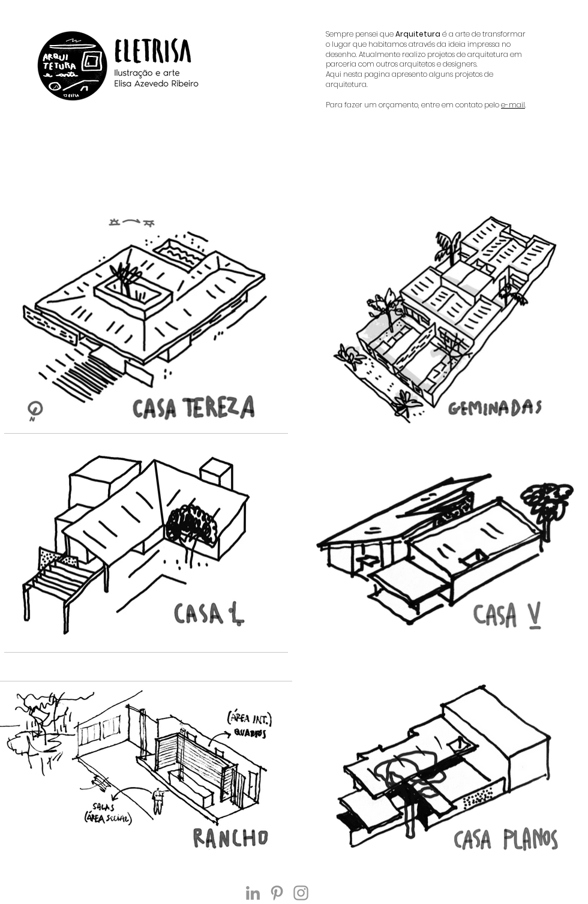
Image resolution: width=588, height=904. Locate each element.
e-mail (513, 105)
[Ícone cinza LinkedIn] (253, 893)
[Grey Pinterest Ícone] (277, 893)
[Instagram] (301, 893)
